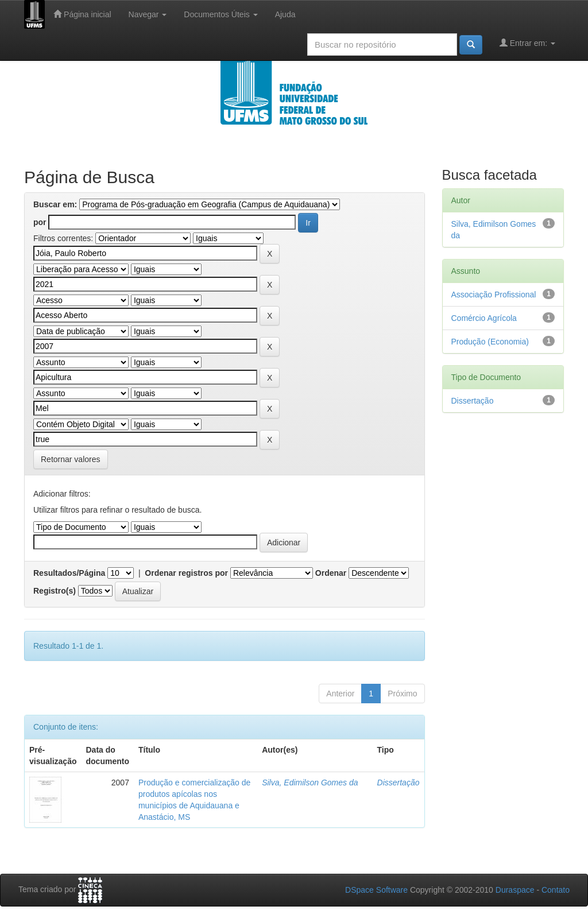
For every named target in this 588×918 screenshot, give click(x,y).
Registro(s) (55, 591)
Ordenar (331, 573)
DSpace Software (376, 890)
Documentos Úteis (220, 14)
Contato (556, 890)
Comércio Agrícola (484, 318)
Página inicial (82, 14)
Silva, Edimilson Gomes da (310, 783)
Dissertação (399, 783)
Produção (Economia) (490, 342)
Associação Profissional (494, 295)
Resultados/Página (69, 573)
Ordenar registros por (186, 573)
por (40, 222)
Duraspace (515, 890)
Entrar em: (527, 43)
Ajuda (285, 14)
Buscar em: (55, 204)
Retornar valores (71, 459)
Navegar (148, 14)
